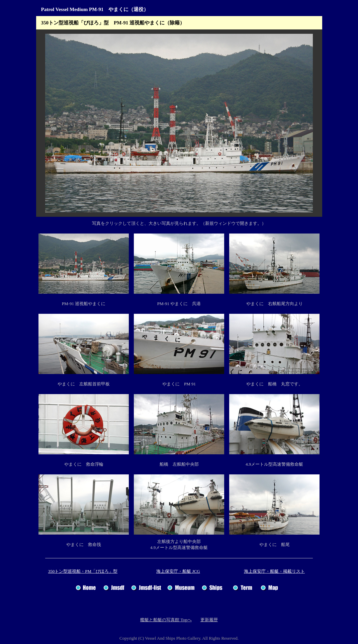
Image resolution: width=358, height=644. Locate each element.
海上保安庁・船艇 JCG (178, 571)
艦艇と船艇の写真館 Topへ (166, 620)
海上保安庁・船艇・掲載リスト (274, 571)
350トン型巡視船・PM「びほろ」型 (83, 571)
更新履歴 (209, 620)
